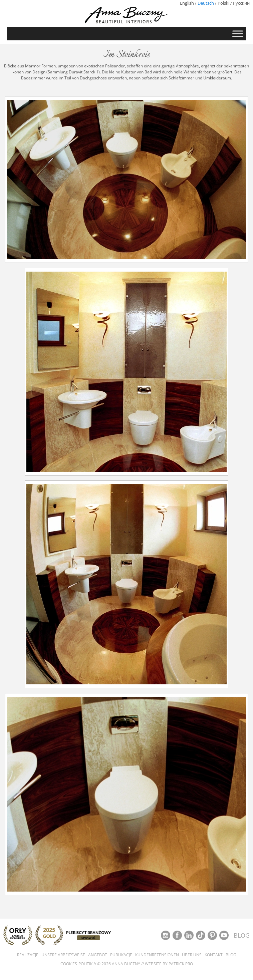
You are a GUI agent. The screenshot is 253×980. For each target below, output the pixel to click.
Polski (223, 3)
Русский (241, 3)
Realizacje (28, 955)
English (187, 3)
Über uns (192, 955)
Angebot (98, 955)
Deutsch (206, 3)
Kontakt (214, 955)
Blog (231, 955)
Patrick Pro (181, 964)
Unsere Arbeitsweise (63, 955)
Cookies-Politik (76, 964)
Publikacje (121, 955)
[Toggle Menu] (238, 34)
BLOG (242, 935)
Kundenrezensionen (157, 955)
